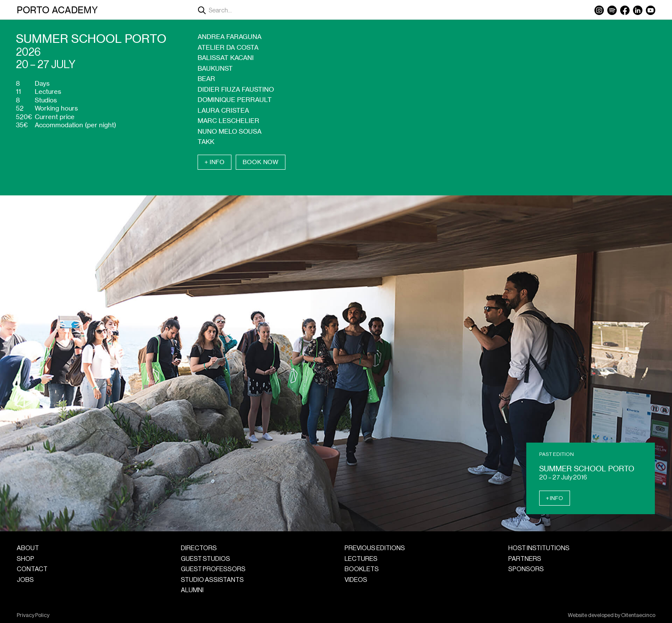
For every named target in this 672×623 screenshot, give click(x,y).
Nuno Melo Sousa (229, 131)
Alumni (192, 590)
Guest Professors (213, 569)
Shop (25, 559)
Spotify (612, 10)
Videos (356, 580)
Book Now (261, 162)
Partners (525, 559)
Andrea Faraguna (229, 37)
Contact (32, 569)
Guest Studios (205, 559)
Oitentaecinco (638, 615)
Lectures (361, 559)
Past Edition (556, 454)
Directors (199, 548)
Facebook (625, 10)
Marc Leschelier (228, 121)
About (28, 548)
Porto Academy (57, 10)
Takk (206, 142)
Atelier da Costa (228, 47)
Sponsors (526, 569)
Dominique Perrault (235, 100)
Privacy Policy (33, 615)
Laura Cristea (223, 110)
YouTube (651, 10)
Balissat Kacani (226, 58)
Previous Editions (375, 548)
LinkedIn (638, 10)
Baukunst (215, 68)
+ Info (214, 162)
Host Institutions (539, 548)
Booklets (362, 569)
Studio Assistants (212, 580)
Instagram (599, 10)
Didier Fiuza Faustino (236, 89)
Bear (206, 79)
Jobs (25, 580)
